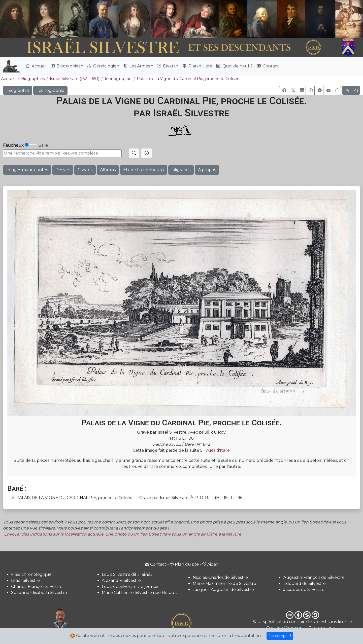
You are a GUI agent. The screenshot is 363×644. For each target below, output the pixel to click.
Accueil (36, 66)
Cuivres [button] (85, 170)
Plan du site (197, 66)
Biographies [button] (65, 66)
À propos (207, 170)
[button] (284, 90)
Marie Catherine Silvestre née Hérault (140, 593)
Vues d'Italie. (218, 450)
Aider (210, 564)
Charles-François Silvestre (37, 586)
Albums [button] (108, 170)
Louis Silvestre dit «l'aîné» (127, 574)
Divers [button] (166, 66)
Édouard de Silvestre (305, 583)
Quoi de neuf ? (235, 66)
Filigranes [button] (181, 170)
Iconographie (118, 79)
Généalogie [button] (102, 66)
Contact (268, 66)
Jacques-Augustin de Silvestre (223, 590)
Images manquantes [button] (27, 170)
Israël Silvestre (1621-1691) (75, 79)
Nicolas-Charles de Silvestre (220, 577)
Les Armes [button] (137, 66)
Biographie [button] (18, 90)
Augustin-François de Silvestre (314, 577)
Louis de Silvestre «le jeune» (130, 586)
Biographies (33, 79)
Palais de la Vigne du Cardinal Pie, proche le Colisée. (189, 79)
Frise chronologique (31, 574)
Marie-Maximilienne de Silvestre (224, 583)
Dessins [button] (63, 170)
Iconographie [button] (50, 90)
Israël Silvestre (25, 580)
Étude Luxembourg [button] (144, 170)
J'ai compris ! (280, 636)
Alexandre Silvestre (121, 580)
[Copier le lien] (337, 90)
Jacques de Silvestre (304, 590)
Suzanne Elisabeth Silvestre (39, 593)
